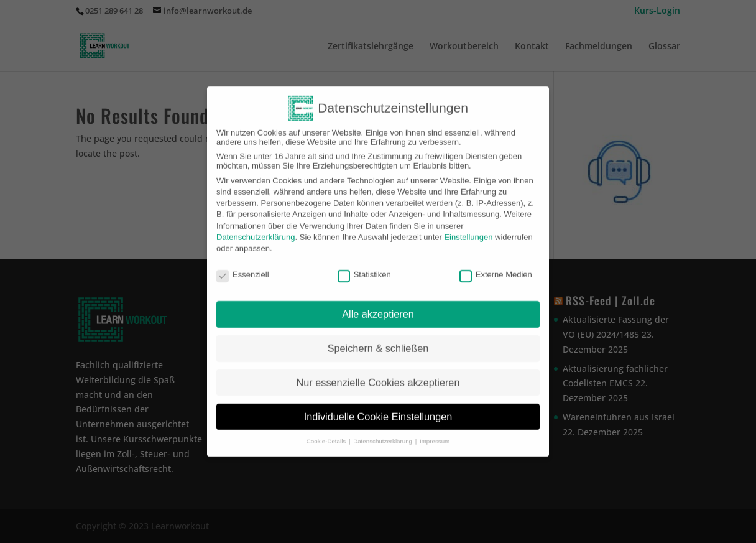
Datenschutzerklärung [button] (384, 434)
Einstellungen (468, 230)
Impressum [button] (435, 434)
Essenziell (243, 267)
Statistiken (364, 267)
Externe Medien (496, 267)
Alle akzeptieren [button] (378, 307)
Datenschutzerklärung (256, 230)
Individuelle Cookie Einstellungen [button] (378, 409)
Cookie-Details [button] (327, 434)
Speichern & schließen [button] (378, 341)
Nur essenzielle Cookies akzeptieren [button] (378, 375)
